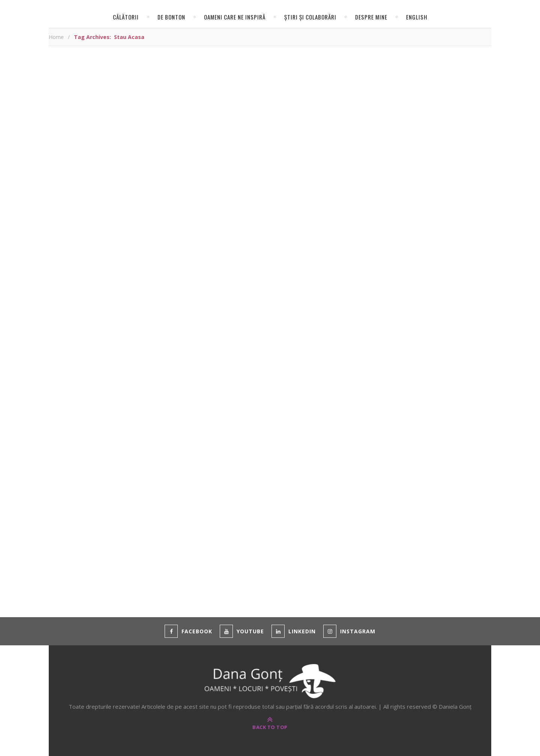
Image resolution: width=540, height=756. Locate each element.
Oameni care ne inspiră (235, 17)
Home (56, 37)
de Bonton (171, 17)
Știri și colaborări (310, 17)
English (417, 17)
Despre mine (371, 17)
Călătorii (126, 17)
